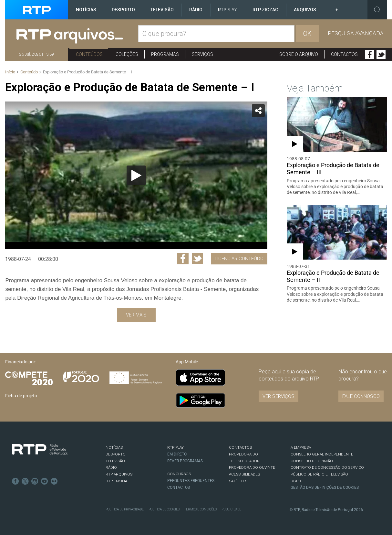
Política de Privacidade (125, 509)
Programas (165, 54)
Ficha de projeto (21, 396)
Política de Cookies (164, 509)
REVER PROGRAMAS (185, 461)
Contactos (344, 54)
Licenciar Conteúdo (239, 259)
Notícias (86, 10)
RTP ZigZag (265, 10)
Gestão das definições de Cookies (325, 487)
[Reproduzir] (136, 175)
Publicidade (231, 509)
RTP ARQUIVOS (119, 474)
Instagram (35, 481)
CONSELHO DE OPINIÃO (312, 461)
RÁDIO (111, 467)
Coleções (127, 54)
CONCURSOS (179, 474)
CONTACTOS (240, 447)
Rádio (196, 10)
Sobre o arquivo (299, 54)
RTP (227, 10)
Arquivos (305, 10)
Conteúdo (29, 72)
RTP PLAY (175, 447)
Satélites (238, 481)
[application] (136, 175)
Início (10, 72)
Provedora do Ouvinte (252, 467)
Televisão (162, 10)
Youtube (45, 481)
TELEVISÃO (115, 461)
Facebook (370, 55)
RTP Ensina (116, 481)
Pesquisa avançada (356, 33)
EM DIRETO (177, 454)
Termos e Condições (201, 509)
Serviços (202, 54)
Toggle (377, 10)
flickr (54, 481)
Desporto (123, 10)
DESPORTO (116, 454)
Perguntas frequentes (191, 481)
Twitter (381, 55)
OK (307, 34)
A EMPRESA (301, 447)
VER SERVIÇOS (279, 396)
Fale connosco (361, 396)
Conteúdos (89, 54)
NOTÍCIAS (114, 447)
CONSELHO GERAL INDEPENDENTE (322, 454)
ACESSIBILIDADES (244, 474)
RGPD (296, 481)
